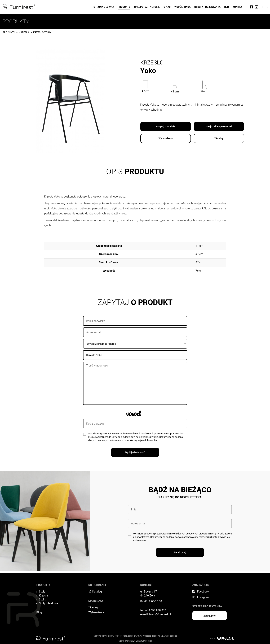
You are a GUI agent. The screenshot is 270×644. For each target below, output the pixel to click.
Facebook (201, 592)
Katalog (95, 592)
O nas (167, 7)
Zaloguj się (210, 616)
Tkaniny (219, 138)
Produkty (124, 7)
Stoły (42, 592)
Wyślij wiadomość (135, 452)
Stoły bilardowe (48, 603)
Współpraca (182, 7)
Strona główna (104, 7)
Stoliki (43, 600)
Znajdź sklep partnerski (219, 126)
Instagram (201, 597)
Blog (39, 612)
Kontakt (238, 7)
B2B (227, 7)
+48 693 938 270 (156, 610)
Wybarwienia (166, 138)
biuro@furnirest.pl (160, 614)
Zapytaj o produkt (165, 126)
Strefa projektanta (207, 7)
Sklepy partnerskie (147, 7)
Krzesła (24, 32)
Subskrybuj (180, 552)
